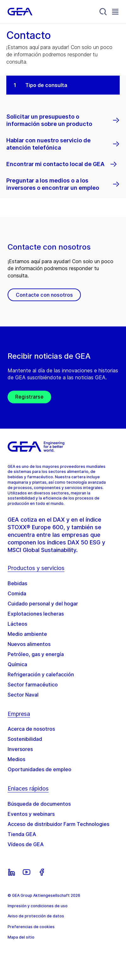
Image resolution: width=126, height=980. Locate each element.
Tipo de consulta (46, 85)
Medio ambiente (27, 634)
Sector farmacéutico (33, 685)
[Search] (103, 12)
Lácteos (17, 624)
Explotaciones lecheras (36, 614)
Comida (17, 593)
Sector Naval (23, 695)
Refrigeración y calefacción (41, 674)
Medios (16, 759)
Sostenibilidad (25, 739)
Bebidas (17, 583)
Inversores (20, 749)
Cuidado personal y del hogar (43, 604)
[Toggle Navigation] (115, 12)
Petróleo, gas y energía (36, 654)
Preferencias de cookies (31, 927)
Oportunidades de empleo (39, 769)
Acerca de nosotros (31, 729)
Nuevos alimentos (29, 644)
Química (17, 664)
